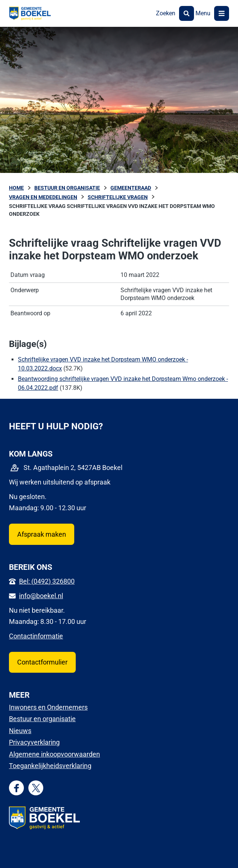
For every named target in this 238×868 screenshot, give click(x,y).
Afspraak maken (42, 534)
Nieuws (20, 731)
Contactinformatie (36, 636)
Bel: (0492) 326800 (47, 581)
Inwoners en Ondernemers (48, 707)
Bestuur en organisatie (42, 719)
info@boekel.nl (41, 596)
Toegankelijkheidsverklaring (50, 766)
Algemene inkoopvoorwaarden (54, 754)
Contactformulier (42, 662)
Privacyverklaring (34, 742)
